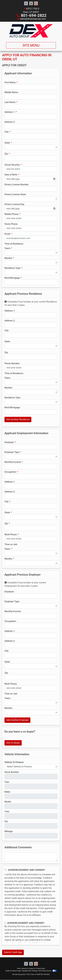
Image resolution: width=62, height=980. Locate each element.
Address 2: (10, 122)
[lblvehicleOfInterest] (31, 767)
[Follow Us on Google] (36, 4)
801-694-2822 (34, 15)
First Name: (10, 82)
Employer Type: (12, 452)
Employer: (9, 442)
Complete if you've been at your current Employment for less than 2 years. (25, 584)
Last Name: (10, 102)
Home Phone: (11, 224)
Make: (8, 792)
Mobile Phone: (12, 214)
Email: (8, 234)
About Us (25, 969)
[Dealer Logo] (31, 31)
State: (7, 143)
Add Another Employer (17, 720)
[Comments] (31, 857)
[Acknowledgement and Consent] (5, 870)
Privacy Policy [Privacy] (41, 969)
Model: (8, 802)
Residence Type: (13, 268)
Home (19, 969)
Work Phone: (11, 534)
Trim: (7, 812)
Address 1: (10, 112)
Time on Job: (11, 544)
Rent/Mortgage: (12, 278)
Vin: (6, 821)
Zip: (6, 154)
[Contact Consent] (5, 923)
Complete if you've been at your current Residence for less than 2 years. (31, 303)
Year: (7, 782)
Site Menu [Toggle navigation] (31, 45)
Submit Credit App (13, 952)
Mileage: (9, 831)
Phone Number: (12, 363)
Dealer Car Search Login (13, 971)
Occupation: (10, 472)
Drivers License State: (15, 194)
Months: (9, 258)
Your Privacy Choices (47, 971)
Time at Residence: (14, 244)
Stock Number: (12, 772)
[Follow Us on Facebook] (26, 4)
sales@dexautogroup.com (33, 19)
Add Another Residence (18, 419)
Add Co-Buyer (13, 743)
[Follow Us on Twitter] (31, 4)
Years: (8, 248)
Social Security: (12, 165)
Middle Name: (11, 92)
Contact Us (32, 969)
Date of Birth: (11, 175)
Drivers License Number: (17, 185)
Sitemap (35, 971)
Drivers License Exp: (15, 204)
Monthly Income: (13, 462)
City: (7, 132)
